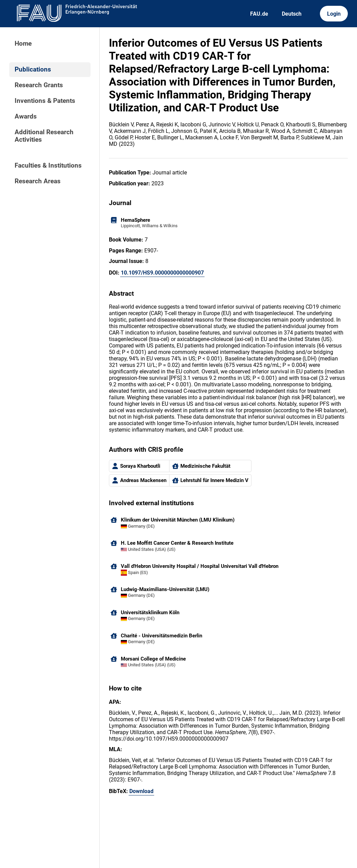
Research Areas (38, 181)
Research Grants (39, 85)
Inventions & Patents (45, 101)
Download (141, 791)
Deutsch (292, 14)
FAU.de (259, 14)
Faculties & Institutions (48, 166)
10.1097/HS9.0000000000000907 (162, 273)
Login (334, 14)
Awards (26, 117)
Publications (33, 69)
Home (23, 44)
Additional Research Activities (44, 136)
